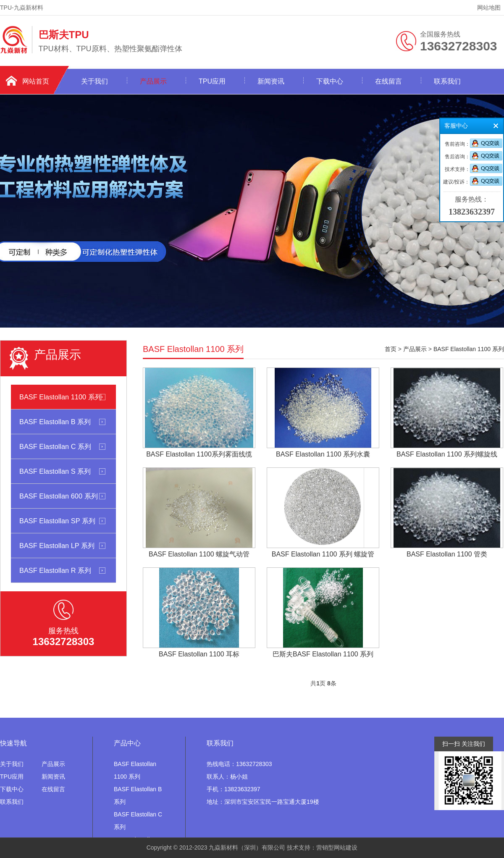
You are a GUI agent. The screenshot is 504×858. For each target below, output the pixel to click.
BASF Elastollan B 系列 (55, 422)
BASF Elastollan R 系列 (55, 570)
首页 (391, 349)
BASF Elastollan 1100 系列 (60, 397)
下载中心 (330, 81)
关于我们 (94, 81)
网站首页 (36, 81)
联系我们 (447, 81)
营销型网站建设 (337, 848)
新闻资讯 (271, 81)
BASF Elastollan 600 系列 (59, 496)
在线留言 (388, 81)
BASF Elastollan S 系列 (55, 471)
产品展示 (153, 81)
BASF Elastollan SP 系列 (57, 521)
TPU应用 (212, 81)
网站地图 (489, 8)
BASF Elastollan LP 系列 (57, 546)
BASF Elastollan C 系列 (55, 446)
